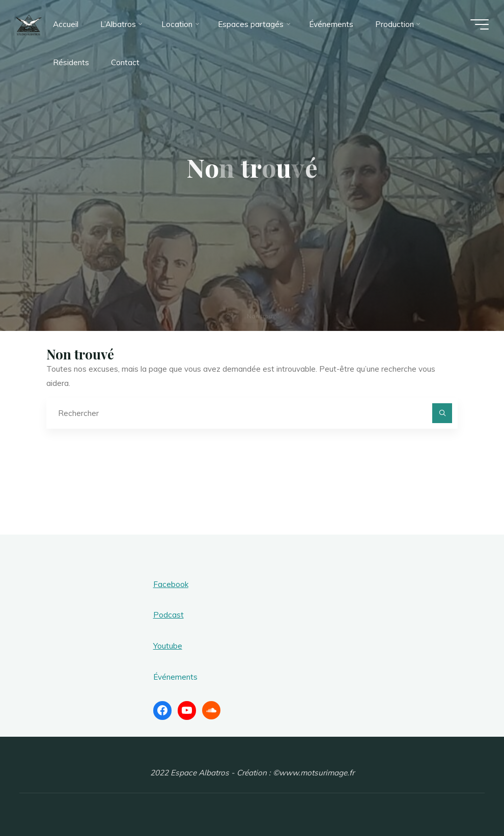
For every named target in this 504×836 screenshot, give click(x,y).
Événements (175, 677)
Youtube (168, 646)
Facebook (171, 584)
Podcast (169, 615)
